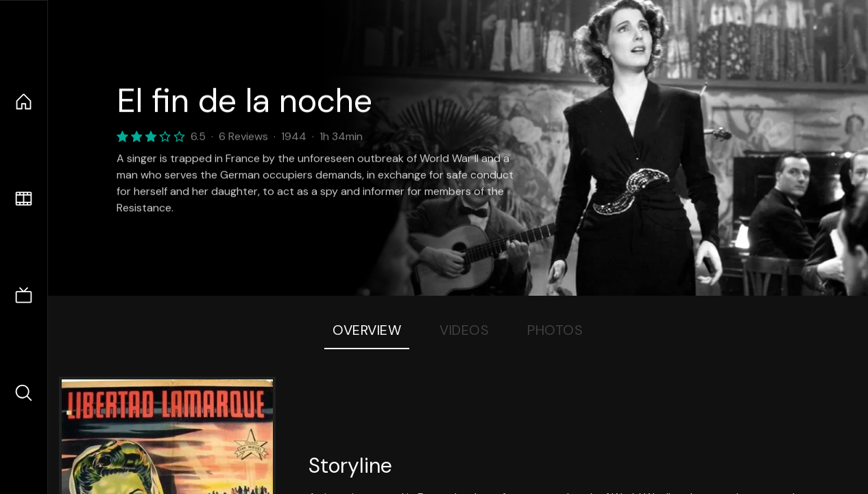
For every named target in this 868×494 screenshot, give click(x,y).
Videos (464, 330)
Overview (367, 330)
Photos (555, 330)
